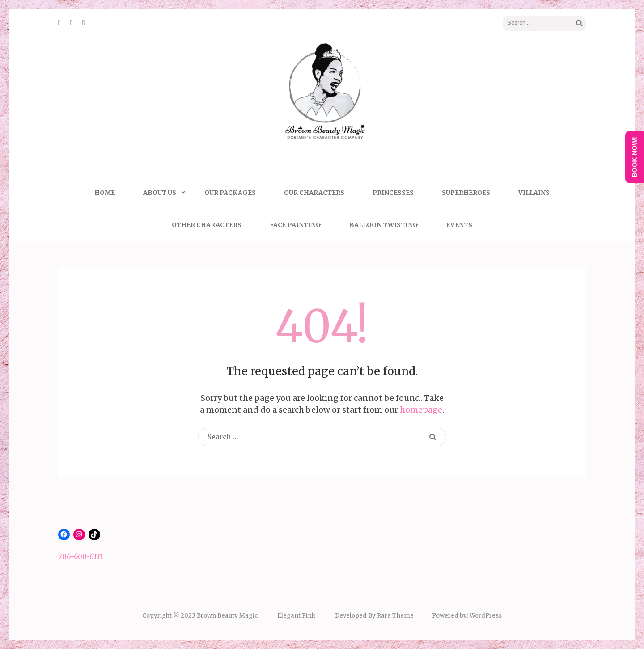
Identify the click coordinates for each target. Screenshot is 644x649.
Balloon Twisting (384, 225)
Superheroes (466, 193)
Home (105, 193)
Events (459, 225)
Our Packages (230, 193)
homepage (421, 410)
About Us (160, 193)
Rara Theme (395, 616)
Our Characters (314, 193)
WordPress (486, 616)
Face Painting (295, 225)
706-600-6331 (80, 557)
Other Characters (207, 225)
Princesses (393, 193)
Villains (534, 193)
